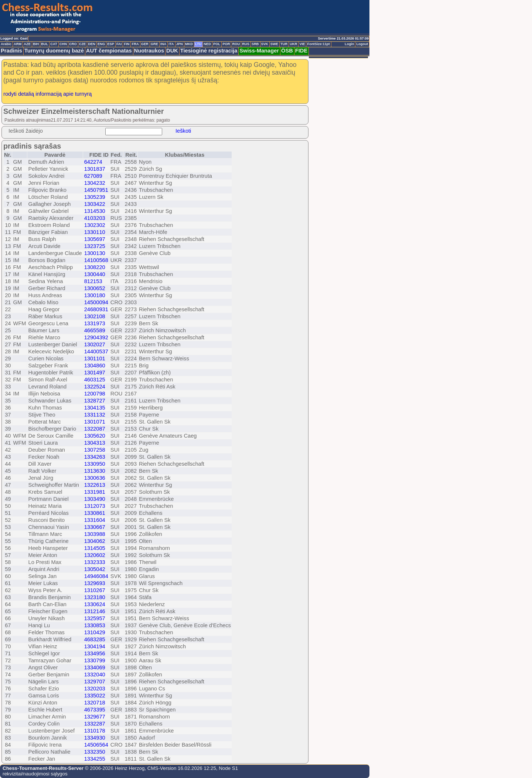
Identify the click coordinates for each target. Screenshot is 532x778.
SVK (265, 44)
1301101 (95, 359)
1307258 (95, 450)
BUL (45, 44)
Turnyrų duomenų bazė (54, 51)
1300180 (95, 295)
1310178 (95, 731)
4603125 (95, 380)
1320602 (95, 555)
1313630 (95, 471)
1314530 (95, 211)
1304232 (95, 183)
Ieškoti (183, 131)
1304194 (95, 646)
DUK (172, 51)
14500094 (96, 302)
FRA (135, 44)
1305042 (95, 569)
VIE (302, 44)
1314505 (95, 548)
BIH (36, 44)
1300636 (95, 478)
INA (163, 44)
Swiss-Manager (259, 51)
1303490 (95, 499)
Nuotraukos (149, 51)
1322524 (95, 387)
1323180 (95, 597)
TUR (284, 44)
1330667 (95, 527)
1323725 (95, 246)
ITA (171, 44)
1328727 (95, 401)
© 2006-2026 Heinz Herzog (114, 768)
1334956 (95, 653)
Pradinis (11, 51)
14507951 (96, 190)
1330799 (95, 660)
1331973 (95, 323)
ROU (236, 44)
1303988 (95, 534)
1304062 (95, 541)
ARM (18, 44)
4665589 (95, 330)
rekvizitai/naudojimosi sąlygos (35, 774)
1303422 (95, 204)
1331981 (95, 492)
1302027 (95, 344)
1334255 (95, 759)
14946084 (96, 576)
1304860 (95, 366)
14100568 (96, 260)
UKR (293, 44)
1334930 (95, 738)
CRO (73, 44)
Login (349, 44)
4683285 (95, 639)
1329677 (95, 717)
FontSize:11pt (318, 44)
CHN (63, 44)
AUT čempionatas (109, 51)
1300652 (95, 288)
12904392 (96, 337)
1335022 (95, 696)
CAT (54, 44)
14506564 (96, 745)
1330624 (95, 604)
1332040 (95, 675)
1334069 (95, 667)
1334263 (95, 457)
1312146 (95, 611)
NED (207, 44)
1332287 (95, 724)
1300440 (95, 274)
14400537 (96, 351)
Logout (362, 44)
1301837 (95, 169)
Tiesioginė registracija (209, 51)
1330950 (95, 464)
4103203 (95, 218)
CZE (83, 44)
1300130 (95, 253)
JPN (180, 44)
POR (226, 44)
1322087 (95, 429)
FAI (119, 44)
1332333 (95, 562)
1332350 (95, 752)
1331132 (95, 415)
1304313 (95, 443)
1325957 (95, 618)
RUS (246, 44)
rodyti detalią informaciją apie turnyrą (48, 94)
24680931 (96, 309)
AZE (27, 44)
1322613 (95, 485)
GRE (154, 44)
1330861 (95, 513)
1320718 (95, 703)
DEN (92, 44)
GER (145, 44)
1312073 (95, 506)
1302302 (95, 225)
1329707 (95, 682)
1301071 (95, 422)
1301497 (95, 373)
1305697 (95, 239)
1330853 (95, 625)
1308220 (95, 267)
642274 (93, 162)
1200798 (95, 394)
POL (217, 44)
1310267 (95, 590)
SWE (274, 44)
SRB (255, 44)
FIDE (301, 51)
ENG (101, 44)
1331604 (95, 520)
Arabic (6, 44)
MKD (189, 44)
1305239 (95, 197)
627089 (93, 176)
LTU (198, 44)
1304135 (95, 408)
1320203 (95, 689)
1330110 (95, 232)
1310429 (95, 632)
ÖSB (287, 51)
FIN (127, 44)
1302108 (95, 316)
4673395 (95, 710)
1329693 (95, 583)
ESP (111, 44)
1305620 (95, 436)
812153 (93, 281)
